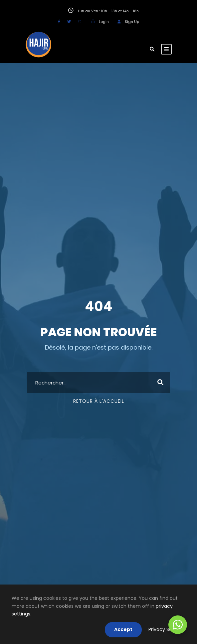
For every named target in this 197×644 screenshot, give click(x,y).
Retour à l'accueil (99, 401)
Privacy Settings (167, 629)
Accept (123, 629)
